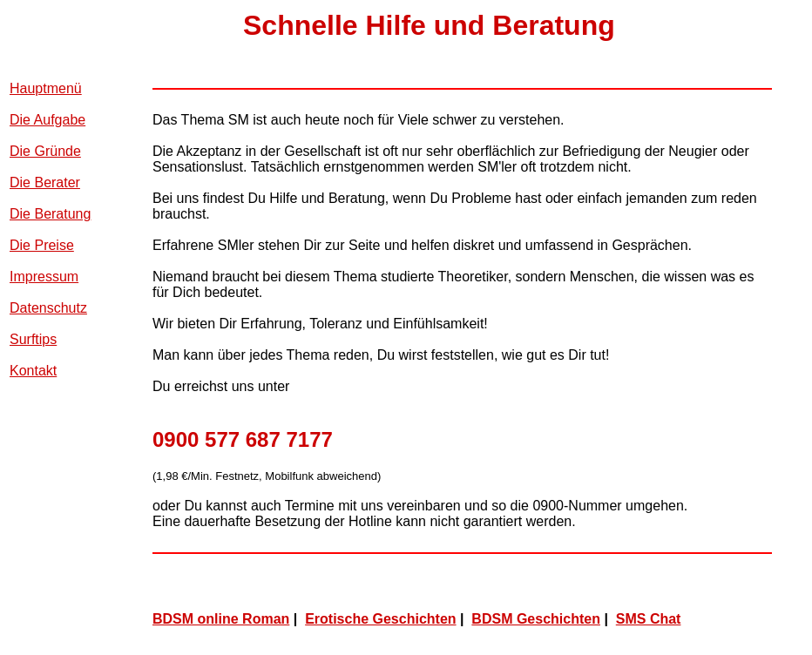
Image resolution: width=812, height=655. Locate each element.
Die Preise (42, 245)
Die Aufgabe (47, 120)
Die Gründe (45, 151)
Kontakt (33, 371)
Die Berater (45, 182)
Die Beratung (50, 214)
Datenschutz (48, 308)
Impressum (44, 277)
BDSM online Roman (221, 619)
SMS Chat (649, 619)
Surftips (33, 339)
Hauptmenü (46, 88)
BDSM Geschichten (536, 619)
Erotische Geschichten (380, 619)
